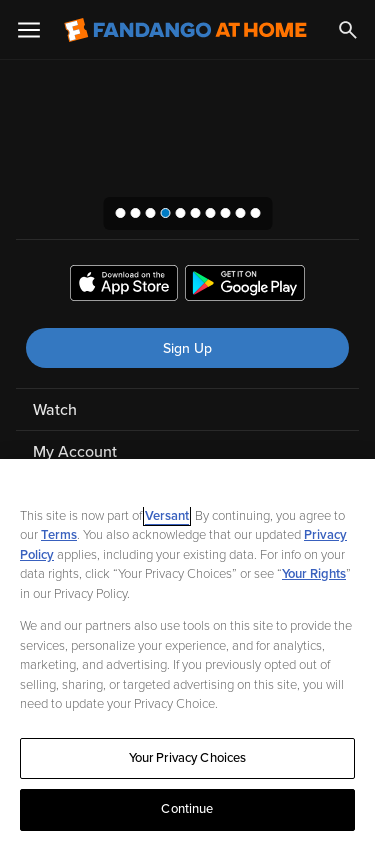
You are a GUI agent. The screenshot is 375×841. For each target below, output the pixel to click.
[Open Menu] (29, 30)
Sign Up (187, 348)
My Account (75, 452)
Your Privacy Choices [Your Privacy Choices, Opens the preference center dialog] (188, 758)
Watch (55, 410)
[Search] (348, 30)
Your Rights (314, 574)
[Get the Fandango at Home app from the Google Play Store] (245, 286)
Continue (187, 809)
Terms (59, 535)
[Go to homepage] (185, 30)
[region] (187, 650)
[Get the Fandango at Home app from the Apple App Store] (124, 286)
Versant (167, 516)
